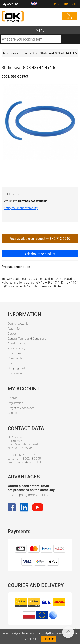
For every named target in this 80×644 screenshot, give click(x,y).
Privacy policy (16, 348)
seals (15, 53)
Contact (13, 413)
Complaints (15, 358)
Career (12, 334)
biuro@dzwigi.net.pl (28, 462)
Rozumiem (49, 639)
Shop (5, 53)
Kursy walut (15, 373)
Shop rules (14, 353)
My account (10, 4)
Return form (16, 329)
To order (13, 398)
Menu (40, 30)
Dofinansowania (18, 324)
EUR (65, 4)
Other (25, 53)
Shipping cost (16, 368)
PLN (57, 4)
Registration (15, 403)
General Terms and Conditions (27, 339)
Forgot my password (21, 408)
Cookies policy (17, 344)
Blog (11, 363)
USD (73, 4)
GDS (34, 53)
